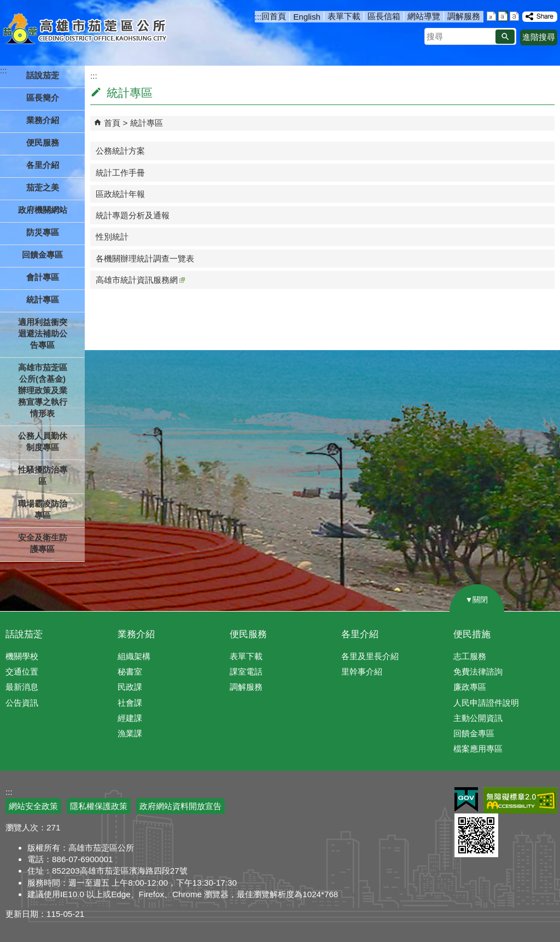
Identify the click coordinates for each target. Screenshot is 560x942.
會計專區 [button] (43, 277)
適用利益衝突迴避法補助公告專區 (43, 333)
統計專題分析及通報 (133, 215)
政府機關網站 (43, 210)
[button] (505, 37)
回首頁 (274, 16)
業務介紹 (136, 634)
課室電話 (246, 671)
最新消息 (22, 687)
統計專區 (147, 123)
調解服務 (464, 16)
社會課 (130, 703)
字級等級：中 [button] (503, 16)
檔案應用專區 (478, 749)
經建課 (130, 718)
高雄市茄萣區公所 (86, 30)
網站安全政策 (33, 806)
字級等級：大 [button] (514, 16)
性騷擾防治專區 (43, 475)
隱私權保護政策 (99, 806)
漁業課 (130, 733)
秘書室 (130, 671)
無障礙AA (520, 800)
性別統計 (112, 237)
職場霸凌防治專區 (43, 509)
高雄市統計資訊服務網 (140, 280)
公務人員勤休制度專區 (43, 441)
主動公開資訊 (478, 718)
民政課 (130, 687)
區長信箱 (384, 16)
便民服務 (248, 634)
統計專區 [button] (43, 300)
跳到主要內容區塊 (6, 6)
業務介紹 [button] (43, 120)
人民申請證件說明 (486, 703)
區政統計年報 (120, 194)
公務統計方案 (120, 151)
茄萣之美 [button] (43, 187)
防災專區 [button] (43, 232)
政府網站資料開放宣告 (180, 806)
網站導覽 (424, 16)
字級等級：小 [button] (491, 16)
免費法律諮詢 (478, 671)
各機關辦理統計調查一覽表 (145, 258)
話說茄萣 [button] (43, 75)
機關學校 (22, 656)
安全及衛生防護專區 (43, 543)
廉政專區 (470, 687)
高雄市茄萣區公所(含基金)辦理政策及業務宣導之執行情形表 (43, 390)
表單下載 (344, 16)
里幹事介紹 (362, 671)
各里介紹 (360, 634)
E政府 (466, 799)
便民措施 (472, 634)
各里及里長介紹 (370, 656)
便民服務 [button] (43, 143)
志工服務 (470, 656)
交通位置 (22, 671)
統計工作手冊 (120, 173)
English (307, 17)
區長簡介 (43, 98)
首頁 (112, 123)
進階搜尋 (539, 37)
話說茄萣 (24, 634)
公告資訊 (22, 703)
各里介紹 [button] (43, 165)
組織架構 (134, 656)
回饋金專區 (42, 255)
